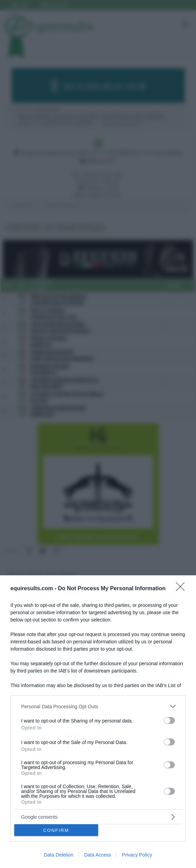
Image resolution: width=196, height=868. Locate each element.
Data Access (97, 855)
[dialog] (98, 722)
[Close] (182, 589)
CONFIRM (56, 830)
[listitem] (98, 706)
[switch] (169, 720)
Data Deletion (59, 855)
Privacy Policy (137, 855)
